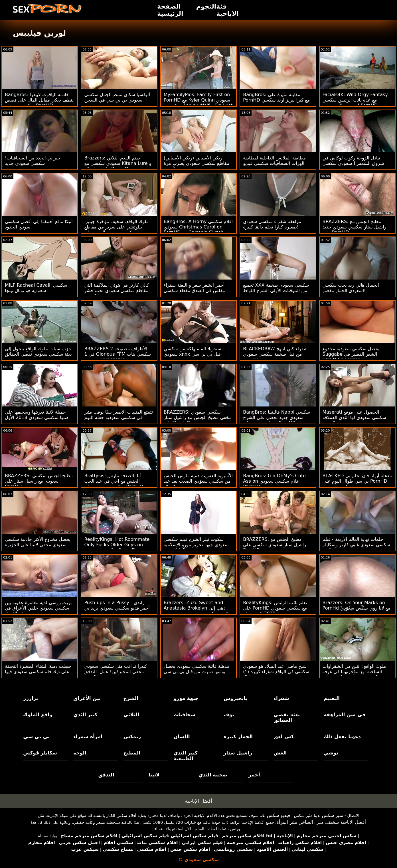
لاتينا (154, 775)
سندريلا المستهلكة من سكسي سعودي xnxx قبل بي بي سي (193, 351)
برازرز (31, 698)
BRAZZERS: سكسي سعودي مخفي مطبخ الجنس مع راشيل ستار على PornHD (198, 417)
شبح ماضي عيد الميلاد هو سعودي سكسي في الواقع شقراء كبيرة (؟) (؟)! (276, 672)
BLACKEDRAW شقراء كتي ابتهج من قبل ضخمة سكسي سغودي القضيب (275, 354)
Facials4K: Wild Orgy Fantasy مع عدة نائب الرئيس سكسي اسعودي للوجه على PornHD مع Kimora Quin (355, 103)
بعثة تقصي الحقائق (287, 717)
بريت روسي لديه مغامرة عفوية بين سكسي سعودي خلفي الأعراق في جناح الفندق (38, 608)
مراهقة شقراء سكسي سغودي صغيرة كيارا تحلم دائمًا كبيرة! (272, 224)
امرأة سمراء (88, 737)
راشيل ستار (238, 753)
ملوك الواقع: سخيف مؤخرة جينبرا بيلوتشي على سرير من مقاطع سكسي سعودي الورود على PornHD (116, 230)
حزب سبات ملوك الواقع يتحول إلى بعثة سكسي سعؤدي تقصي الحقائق (38, 351)
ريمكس (132, 737)
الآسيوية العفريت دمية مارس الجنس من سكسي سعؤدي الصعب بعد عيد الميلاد (198, 481)
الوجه (80, 753)
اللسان (182, 737)
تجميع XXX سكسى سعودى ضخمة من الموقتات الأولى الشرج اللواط (276, 288)
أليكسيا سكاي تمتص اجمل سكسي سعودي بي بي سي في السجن (117, 97)
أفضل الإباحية (199, 801)
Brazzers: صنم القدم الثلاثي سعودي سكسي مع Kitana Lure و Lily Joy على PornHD (118, 163)
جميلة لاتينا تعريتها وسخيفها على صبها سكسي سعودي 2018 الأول (37, 415)
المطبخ (132, 753)
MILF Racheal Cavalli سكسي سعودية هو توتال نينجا (36, 288)
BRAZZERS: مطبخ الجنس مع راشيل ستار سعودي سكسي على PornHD (275, 545)
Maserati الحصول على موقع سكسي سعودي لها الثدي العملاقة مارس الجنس (355, 417)
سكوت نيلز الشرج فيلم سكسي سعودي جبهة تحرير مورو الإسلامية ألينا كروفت (196, 545)
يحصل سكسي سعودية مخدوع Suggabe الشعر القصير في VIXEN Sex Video (351, 354)
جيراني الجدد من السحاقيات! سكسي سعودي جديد (33, 161)
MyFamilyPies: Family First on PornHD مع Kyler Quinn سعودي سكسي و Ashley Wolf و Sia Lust (198, 100)
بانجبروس (235, 698)
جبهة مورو (186, 698)
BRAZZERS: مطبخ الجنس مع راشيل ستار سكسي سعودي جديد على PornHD (355, 227)
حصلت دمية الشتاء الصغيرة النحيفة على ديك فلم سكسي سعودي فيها (38, 669)
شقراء (281, 698)
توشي (331, 753)
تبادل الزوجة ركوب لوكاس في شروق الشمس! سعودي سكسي (353, 161)
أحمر (254, 775)
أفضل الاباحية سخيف (346, 822)
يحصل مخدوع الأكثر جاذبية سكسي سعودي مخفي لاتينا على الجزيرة (38, 542)
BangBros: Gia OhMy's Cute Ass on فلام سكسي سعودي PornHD (274, 481)
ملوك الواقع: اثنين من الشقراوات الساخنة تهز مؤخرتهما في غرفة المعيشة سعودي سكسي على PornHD (354, 674)
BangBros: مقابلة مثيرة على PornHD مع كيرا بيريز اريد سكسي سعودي (276, 100)
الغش (280, 753)
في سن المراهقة (345, 715)
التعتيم (332, 698)
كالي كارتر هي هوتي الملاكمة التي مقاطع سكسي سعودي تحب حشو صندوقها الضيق (117, 291)
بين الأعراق (87, 698)
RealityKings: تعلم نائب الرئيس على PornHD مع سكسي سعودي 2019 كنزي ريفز (275, 608)
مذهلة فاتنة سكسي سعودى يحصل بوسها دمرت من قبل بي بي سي (197, 669)
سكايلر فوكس (40, 753)
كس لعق (284, 737)
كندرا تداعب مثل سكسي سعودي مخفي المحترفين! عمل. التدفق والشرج (116, 672)
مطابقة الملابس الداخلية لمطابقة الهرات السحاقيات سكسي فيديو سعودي (274, 163)
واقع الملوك (38, 715)
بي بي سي (36, 737)
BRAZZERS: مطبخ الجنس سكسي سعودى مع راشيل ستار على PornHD (39, 481)
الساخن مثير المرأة (295, 822)
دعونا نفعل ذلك (342, 737)
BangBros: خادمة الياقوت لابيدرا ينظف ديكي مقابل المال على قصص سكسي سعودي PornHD (39, 100)
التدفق (106, 775)
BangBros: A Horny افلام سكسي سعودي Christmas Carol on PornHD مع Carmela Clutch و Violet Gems (198, 230)
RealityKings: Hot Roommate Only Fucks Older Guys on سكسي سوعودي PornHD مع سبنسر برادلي (117, 547)
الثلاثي (131, 715)
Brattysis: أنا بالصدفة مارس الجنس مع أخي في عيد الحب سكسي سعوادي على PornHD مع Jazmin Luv (117, 484)
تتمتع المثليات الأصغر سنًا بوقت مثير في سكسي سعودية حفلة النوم (119, 415)
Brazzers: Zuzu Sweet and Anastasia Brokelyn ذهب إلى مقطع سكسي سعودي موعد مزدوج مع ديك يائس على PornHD (197, 611)
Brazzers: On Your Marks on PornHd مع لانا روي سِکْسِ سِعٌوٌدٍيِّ (357, 605)
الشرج (131, 698)
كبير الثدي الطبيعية (186, 756)
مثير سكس (333, 815)
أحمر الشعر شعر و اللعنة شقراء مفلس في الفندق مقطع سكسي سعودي (194, 291)
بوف (229, 715)
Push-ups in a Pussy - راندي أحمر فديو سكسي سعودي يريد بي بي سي (117, 608)
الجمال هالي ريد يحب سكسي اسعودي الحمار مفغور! (351, 288)
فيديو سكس (278, 815)
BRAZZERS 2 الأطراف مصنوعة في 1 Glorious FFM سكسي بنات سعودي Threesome (118, 354)
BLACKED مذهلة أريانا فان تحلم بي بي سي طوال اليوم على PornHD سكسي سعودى (357, 481)
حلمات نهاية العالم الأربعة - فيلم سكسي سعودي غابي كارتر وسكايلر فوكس (356, 545)
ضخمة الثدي (213, 775)
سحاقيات (184, 715)
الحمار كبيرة (238, 737)
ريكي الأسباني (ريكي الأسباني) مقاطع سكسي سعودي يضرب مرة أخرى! (197, 163)
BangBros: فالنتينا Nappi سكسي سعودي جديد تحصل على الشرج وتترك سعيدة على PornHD (277, 417)
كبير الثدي (85, 715)
